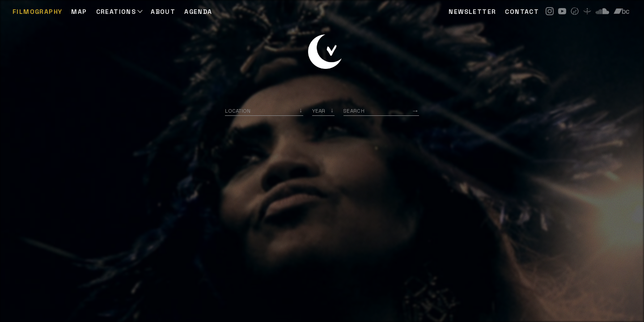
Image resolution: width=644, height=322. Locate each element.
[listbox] (323, 111)
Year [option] (319, 111)
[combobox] (264, 111)
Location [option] (238, 111)
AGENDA (198, 12)
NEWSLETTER (472, 12)
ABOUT (163, 12)
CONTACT (522, 12)
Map (79, 12)
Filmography (37, 12)
